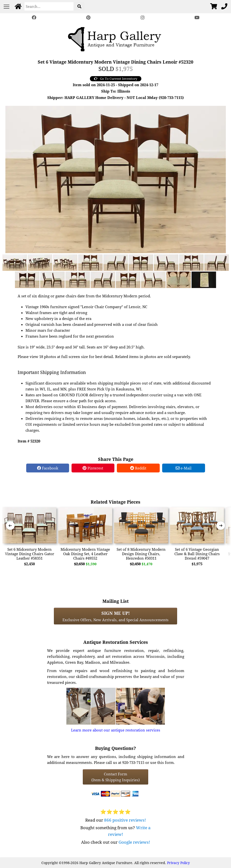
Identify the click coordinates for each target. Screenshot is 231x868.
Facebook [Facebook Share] (48, 468)
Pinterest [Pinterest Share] (93, 468)
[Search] (49, 6)
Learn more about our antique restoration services (116, 730)
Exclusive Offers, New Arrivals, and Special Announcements (115, 616)
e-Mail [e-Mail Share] (184, 468)
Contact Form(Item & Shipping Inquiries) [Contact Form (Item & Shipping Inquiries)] (115, 777)
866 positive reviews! (125, 820)
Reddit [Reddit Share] (138, 468)
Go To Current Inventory (116, 79)
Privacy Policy (178, 863)
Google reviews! (134, 842)
